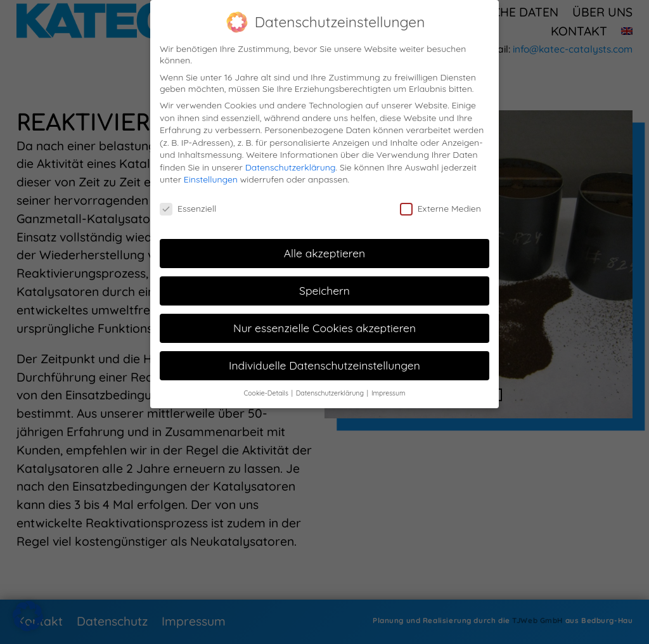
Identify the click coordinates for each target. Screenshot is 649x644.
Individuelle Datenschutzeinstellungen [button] (324, 363)
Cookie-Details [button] (267, 391)
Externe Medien (440, 207)
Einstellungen (211, 178)
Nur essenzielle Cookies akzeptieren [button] (324, 326)
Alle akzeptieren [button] (324, 251)
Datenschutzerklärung (291, 165)
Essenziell (188, 207)
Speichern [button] (324, 288)
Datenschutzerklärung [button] (331, 391)
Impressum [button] (389, 391)
